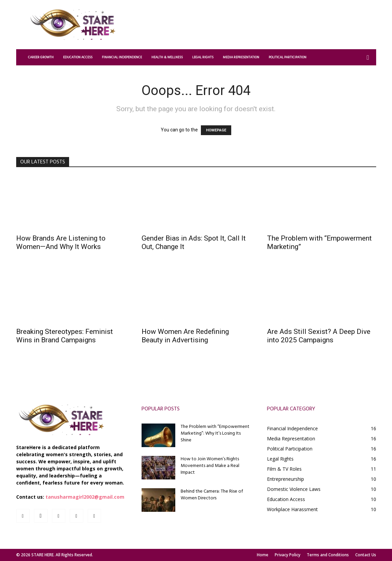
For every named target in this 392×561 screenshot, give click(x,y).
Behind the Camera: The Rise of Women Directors (212, 495)
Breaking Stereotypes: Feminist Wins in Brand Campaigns (65, 336)
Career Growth (41, 57)
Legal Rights (203, 57)
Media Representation (241, 57)
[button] (368, 58)
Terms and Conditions (328, 555)
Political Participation (288, 57)
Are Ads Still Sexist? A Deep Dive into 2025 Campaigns (319, 336)
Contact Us (366, 555)
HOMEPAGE (216, 130)
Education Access (78, 57)
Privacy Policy (288, 555)
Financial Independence (122, 57)
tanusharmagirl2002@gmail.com (85, 497)
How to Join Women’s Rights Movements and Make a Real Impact (210, 466)
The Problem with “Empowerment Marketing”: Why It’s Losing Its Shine (215, 433)
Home (263, 555)
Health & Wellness (167, 57)
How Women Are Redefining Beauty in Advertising (185, 336)
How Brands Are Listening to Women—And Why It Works (61, 242)
